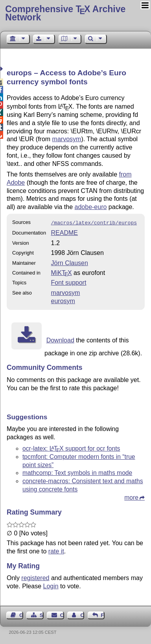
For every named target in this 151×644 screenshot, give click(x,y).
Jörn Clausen (70, 262)
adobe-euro (91, 207)
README (64, 232)
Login (51, 585)
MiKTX (62, 272)
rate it (56, 550)
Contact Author (82, 614)
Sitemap (42, 614)
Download (60, 339)
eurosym (63, 300)
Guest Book (21, 614)
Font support (69, 282)
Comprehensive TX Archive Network (65, 13)
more (131, 497)
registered (35, 577)
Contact (62, 614)
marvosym (67, 139)
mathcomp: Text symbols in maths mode (77, 472)
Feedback (103, 614)
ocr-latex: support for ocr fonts (71, 448)
